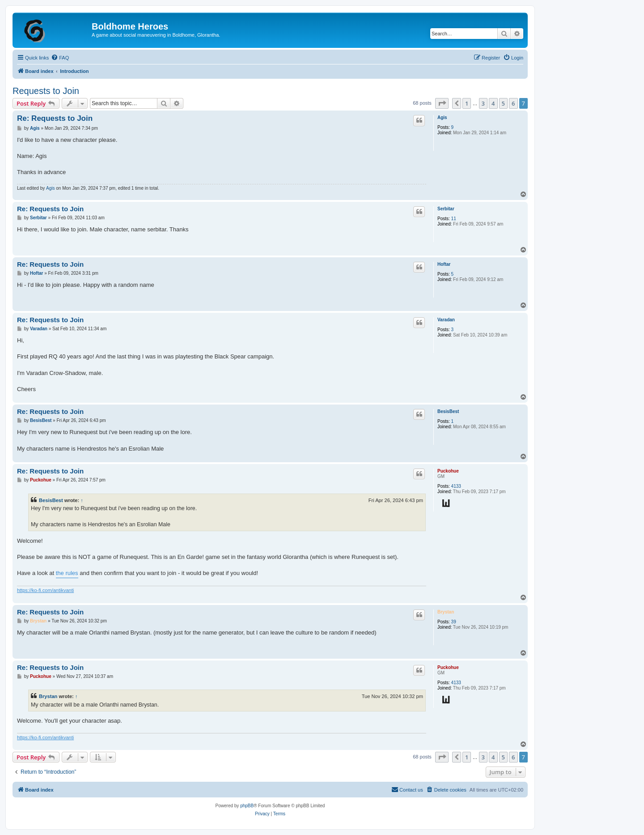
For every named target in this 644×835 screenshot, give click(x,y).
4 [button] (493, 103)
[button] (442, 103)
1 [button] (467, 103)
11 (454, 219)
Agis (442, 117)
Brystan (446, 612)
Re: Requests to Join (55, 118)
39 (454, 622)
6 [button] (513, 103)
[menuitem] (60, 58)
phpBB (247, 806)
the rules (67, 573)
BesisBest (448, 411)
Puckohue (448, 471)
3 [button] (483, 103)
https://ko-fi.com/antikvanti (45, 590)
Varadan (446, 320)
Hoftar (444, 264)
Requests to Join (46, 91)
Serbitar (446, 209)
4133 (456, 486)
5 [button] (503, 103)
